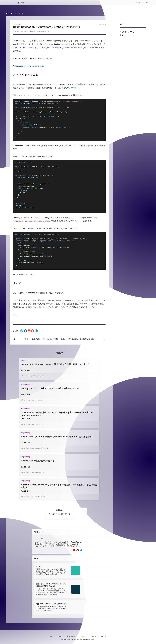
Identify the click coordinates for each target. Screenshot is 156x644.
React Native (34, 32)
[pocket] (33, 331)
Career (83, 636)
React (27, 32)
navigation (75, 88)
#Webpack (39, 400)
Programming (71, 636)
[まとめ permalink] (12, 283)
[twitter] (22, 331)
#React (23, 376)
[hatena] (36, 331)
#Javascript (29, 376)
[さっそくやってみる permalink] (12, 75)
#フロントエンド (38, 376)
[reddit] (29, 331)
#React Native (25, 448)
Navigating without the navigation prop (29, 66)
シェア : (16, 331)
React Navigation (44, 32)
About (23, 3)
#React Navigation (35, 448)
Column (93, 636)
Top (18, 3)
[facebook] (25, 331)
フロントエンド (18, 31)
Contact (104, 636)
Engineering (19, 13)
